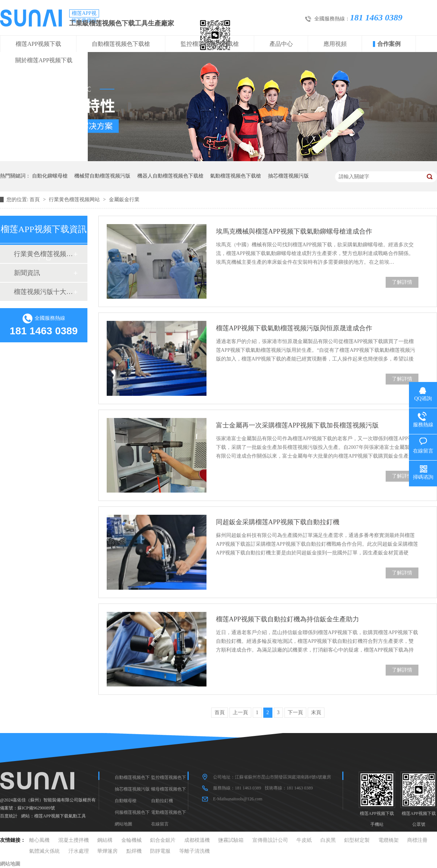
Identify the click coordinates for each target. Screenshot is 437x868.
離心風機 (39, 840)
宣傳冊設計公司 (270, 840)
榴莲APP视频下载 (38, 44)
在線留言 (160, 824)
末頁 (316, 712)
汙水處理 (79, 851)
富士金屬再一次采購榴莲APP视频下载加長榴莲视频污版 (297, 425)
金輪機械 (131, 840)
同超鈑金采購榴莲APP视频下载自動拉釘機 (278, 522)
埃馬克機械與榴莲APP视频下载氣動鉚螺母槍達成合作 (294, 231)
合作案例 (389, 44)
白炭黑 (328, 840)
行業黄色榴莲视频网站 (75, 200)
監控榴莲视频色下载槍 (210, 44)
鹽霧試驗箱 (231, 840)
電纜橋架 (389, 840)
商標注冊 (417, 840)
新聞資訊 (27, 273)
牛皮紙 (304, 840)
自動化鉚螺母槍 (50, 176)
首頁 (35, 200)
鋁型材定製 (357, 840)
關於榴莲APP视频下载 (44, 60)
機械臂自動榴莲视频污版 (102, 176)
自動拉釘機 (162, 801)
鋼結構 (105, 840)
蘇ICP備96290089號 (36, 808)
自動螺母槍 (126, 801)
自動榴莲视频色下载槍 (121, 44)
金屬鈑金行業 (124, 200)
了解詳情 (402, 282)
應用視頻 (335, 44)
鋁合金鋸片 (163, 840)
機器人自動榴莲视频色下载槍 (170, 176)
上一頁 (240, 712)
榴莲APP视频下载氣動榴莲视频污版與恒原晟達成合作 (294, 328)
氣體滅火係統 (44, 851)
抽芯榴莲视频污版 (288, 176)
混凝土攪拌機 (74, 840)
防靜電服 (160, 851)
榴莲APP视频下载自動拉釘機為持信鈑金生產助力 (288, 619)
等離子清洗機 (194, 851)
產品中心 (281, 44)
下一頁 (295, 712)
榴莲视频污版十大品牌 (43, 292)
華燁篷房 (107, 851)
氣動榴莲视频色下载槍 (236, 176)
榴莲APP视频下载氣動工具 (60, 816)
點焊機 (134, 851)
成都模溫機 (197, 840)
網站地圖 (123, 824)
